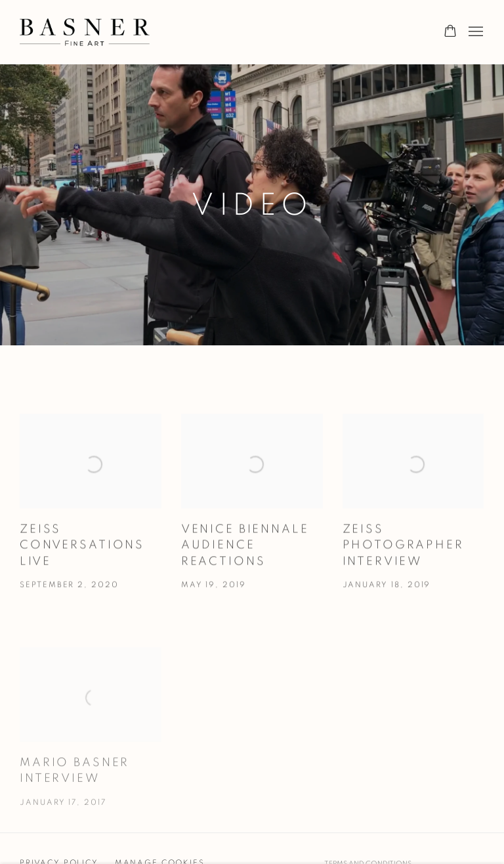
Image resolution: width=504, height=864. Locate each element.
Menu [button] (474, 32)
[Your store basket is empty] (450, 32)
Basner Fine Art (85, 32)
